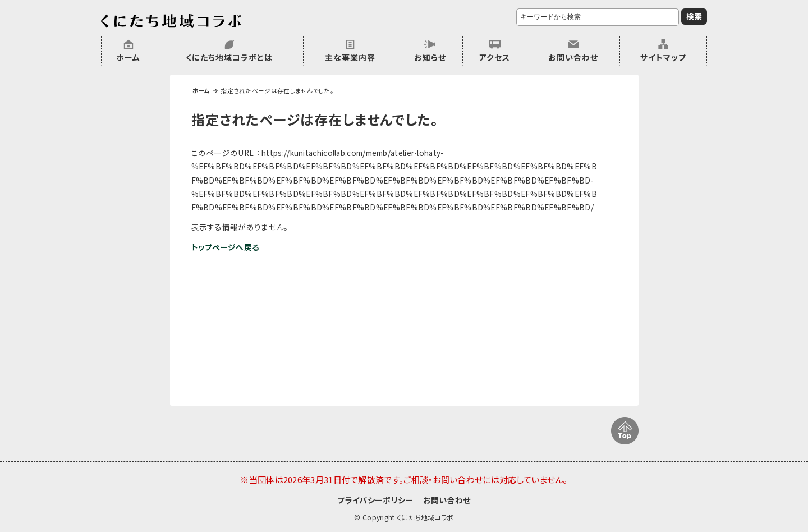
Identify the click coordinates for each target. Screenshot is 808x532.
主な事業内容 (350, 57)
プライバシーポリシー (375, 500)
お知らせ (430, 57)
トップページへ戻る (226, 247)
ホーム (128, 57)
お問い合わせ (573, 57)
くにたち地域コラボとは (229, 57)
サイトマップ (663, 57)
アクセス (495, 57)
